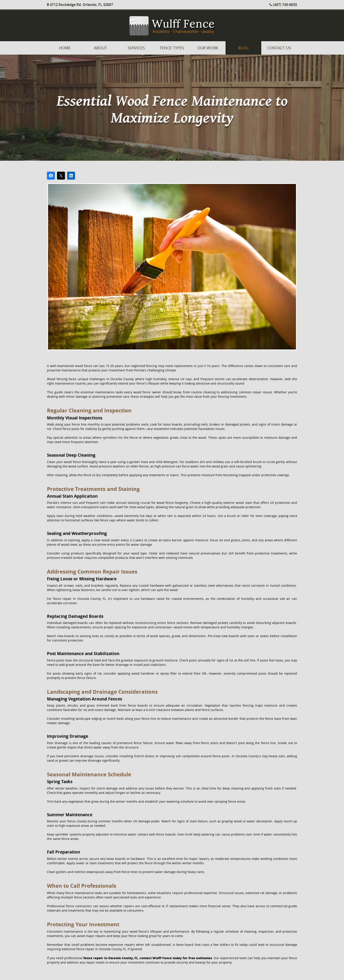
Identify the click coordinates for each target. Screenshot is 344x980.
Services (136, 48)
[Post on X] (61, 176)
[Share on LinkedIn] (71, 176)
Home (65, 48)
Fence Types (172, 48)
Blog (243, 48)
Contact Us (279, 48)
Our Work (208, 48)
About (100, 48)
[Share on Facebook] (51, 176)
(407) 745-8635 (283, 5)
